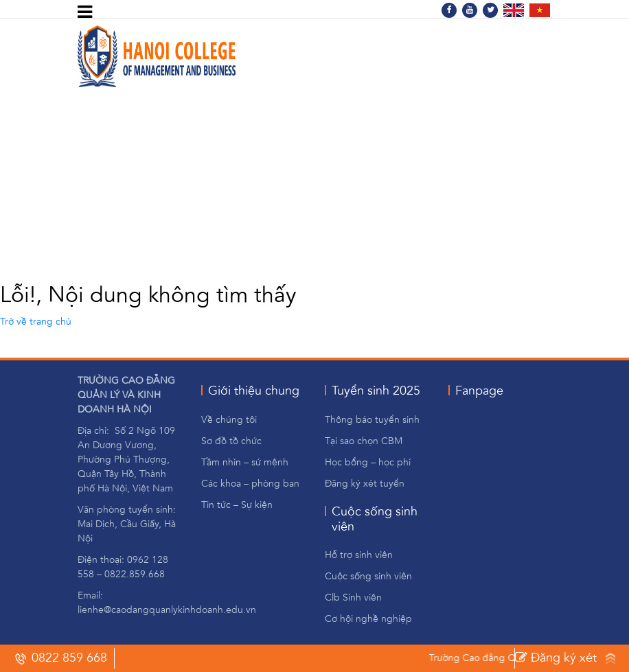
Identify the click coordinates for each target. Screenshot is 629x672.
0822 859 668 (60, 658)
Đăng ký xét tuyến (556, 660)
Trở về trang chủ (36, 322)
